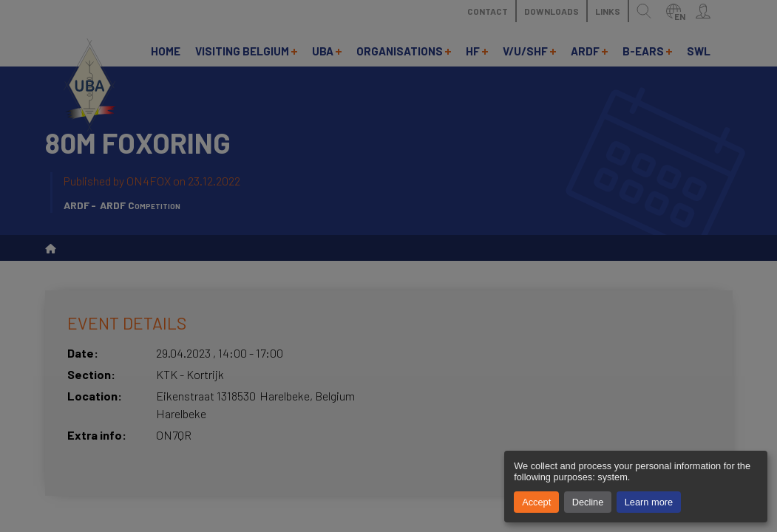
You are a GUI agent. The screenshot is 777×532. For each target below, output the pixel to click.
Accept (536, 502)
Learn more (649, 502)
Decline (588, 502)
